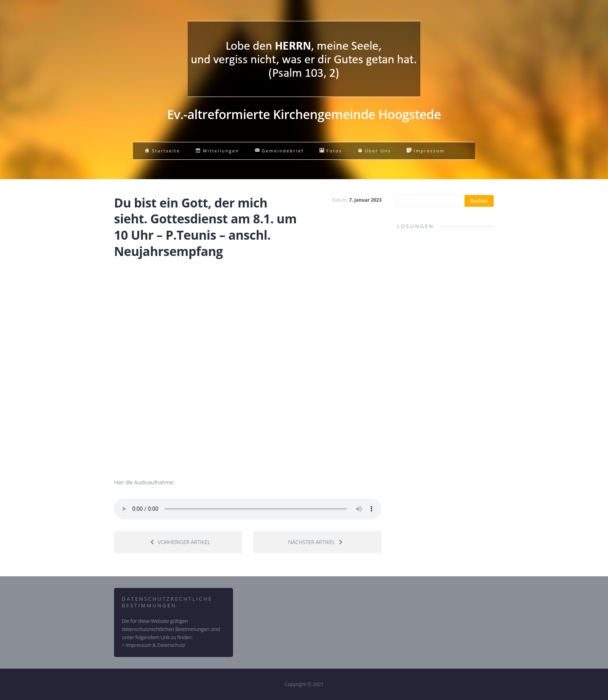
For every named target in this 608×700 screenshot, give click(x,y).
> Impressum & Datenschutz (153, 645)
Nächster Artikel (315, 542)
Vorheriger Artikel (180, 542)
